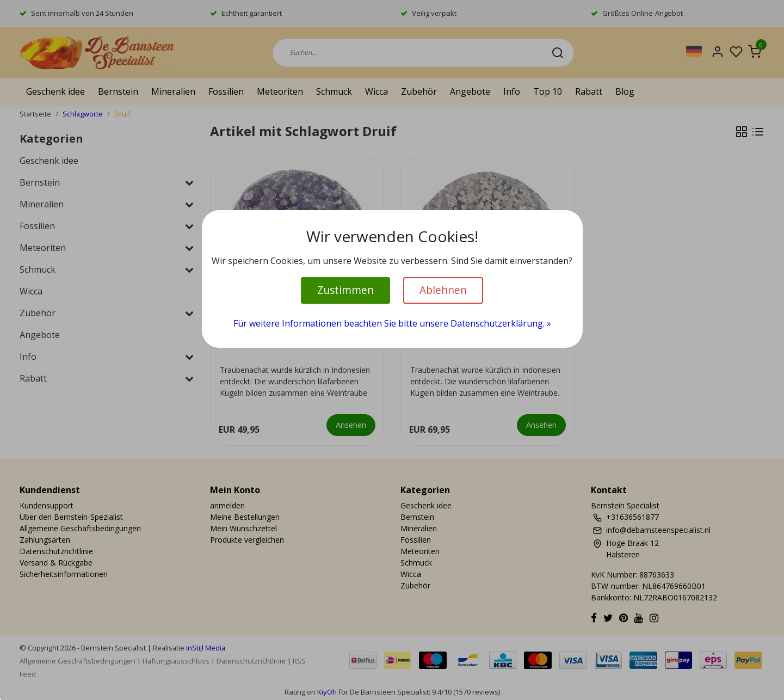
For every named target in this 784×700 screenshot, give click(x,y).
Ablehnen (443, 290)
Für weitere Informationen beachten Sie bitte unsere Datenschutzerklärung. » (392, 323)
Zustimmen (345, 290)
